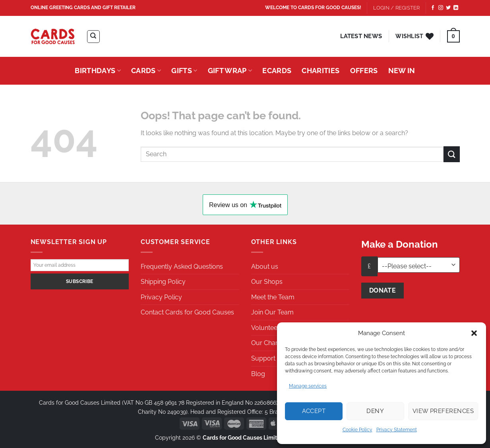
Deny (375, 411)
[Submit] (451, 154)
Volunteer (265, 328)
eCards (277, 71)
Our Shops (267, 282)
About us (265, 267)
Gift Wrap (230, 71)
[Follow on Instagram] (441, 8)
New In (402, 71)
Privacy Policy (161, 297)
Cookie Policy (357, 430)
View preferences (443, 411)
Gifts (184, 71)
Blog (258, 374)
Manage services (308, 386)
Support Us (268, 358)
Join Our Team (272, 312)
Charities (321, 71)
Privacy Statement (397, 430)
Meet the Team (273, 297)
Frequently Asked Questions (182, 267)
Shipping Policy (163, 282)
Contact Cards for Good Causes (187, 312)
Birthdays (98, 71)
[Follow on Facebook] (433, 8)
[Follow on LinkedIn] (456, 8)
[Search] (93, 37)
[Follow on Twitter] (448, 8)
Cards (146, 71)
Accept (314, 411)
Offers (364, 71)
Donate (383, 290)
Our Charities (270, 343)
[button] (474, 333)
